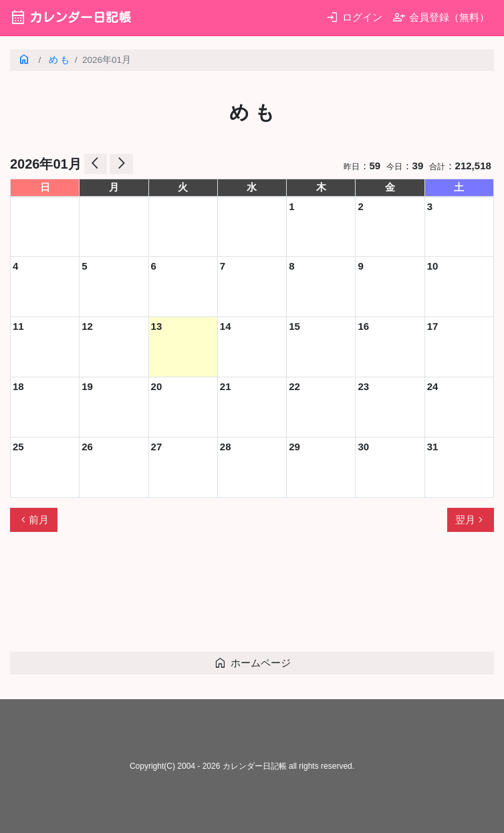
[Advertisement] (253, 597)
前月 (33, 520)
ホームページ (252, 663)
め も (59, 60)
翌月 (471, 520)
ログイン (354, 17)
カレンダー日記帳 (71, 17)
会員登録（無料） (441, 17)
